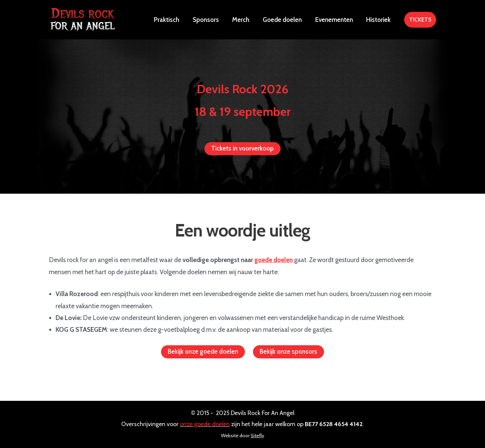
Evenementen (335, 20)
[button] (420, 20)
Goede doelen (284, 20)
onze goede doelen (205, 424)
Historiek (379, 20)
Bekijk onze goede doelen (203, 352)
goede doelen (274, 260)
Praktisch (170, 20)
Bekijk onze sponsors (289, 352)
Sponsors (208, 20)
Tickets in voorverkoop (243, 149)
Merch (243, 20)
